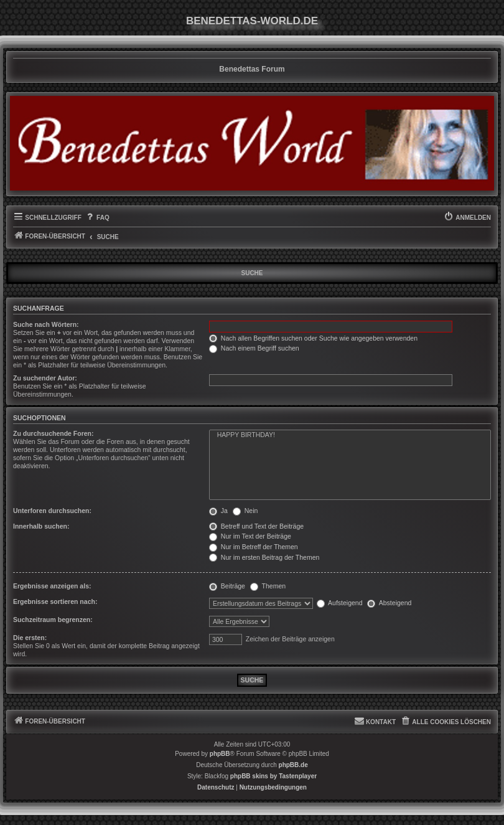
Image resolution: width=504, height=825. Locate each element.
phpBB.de (293, 765)
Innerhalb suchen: (41, 526)
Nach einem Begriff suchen (254, 348)
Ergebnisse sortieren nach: (55, 601)
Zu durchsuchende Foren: (54, 433)
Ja (218, 511)
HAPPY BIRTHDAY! (350, 435)
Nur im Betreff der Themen (254, 547)
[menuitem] (97, 218)
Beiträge (227, 586)
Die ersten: (30, 638)
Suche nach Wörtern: (46, 324)
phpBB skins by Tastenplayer (273, 776)
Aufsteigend (340, 603)
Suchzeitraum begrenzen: (53, 620)
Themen (268, 586)
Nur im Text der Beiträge (250, 536)
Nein (245, 511)
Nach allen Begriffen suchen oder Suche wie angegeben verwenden (313, 338)
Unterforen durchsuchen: (52, 511)
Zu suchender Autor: (45, 378)
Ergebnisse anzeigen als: (52, 586)
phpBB (220, 754)
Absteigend (389, 603)
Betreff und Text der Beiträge (256, 526)
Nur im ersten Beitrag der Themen (264, 557)
